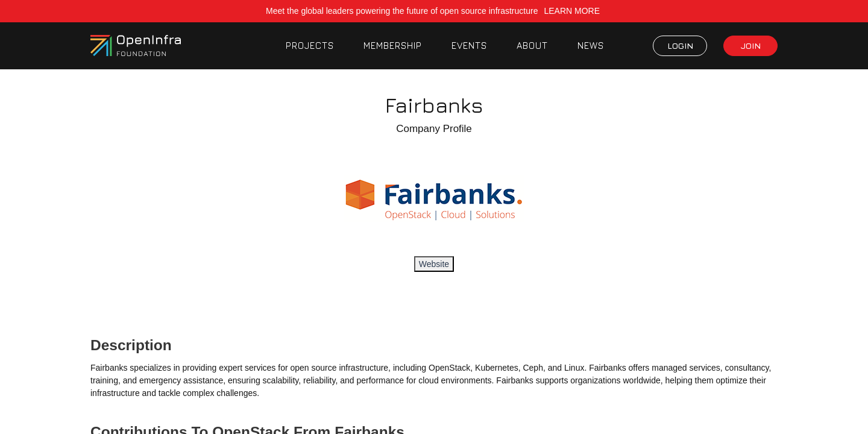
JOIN (751, 46)
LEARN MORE (573, 11)
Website (434, 264)
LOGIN (680, 46)
